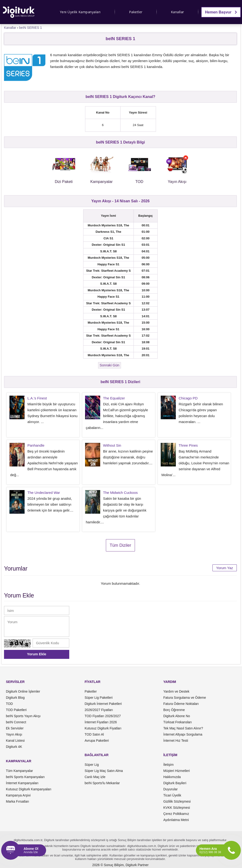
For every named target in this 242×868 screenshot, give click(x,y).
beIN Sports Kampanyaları (25, 777)
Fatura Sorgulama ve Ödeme (185, 698)
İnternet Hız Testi (176, 741)
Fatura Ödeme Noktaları (181, 704)
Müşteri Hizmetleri (177, 771)
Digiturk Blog (15, 698)
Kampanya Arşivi (18, 795)
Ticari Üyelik (172, 795)
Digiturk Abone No (177, 716)
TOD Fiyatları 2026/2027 (103, 716)
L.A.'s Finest (37, 398)
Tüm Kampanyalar (19, 771)
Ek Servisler (15, 728)
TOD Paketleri (16, 710)
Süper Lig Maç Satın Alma (104, 771)
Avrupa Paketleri (97, 741)
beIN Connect (16, 722)
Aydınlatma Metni (176, 820)
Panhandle (36, 445)
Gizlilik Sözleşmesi (177, 801)
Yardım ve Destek (176, 691)
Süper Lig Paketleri (99, 698)
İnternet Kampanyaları (22, 783)
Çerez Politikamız (176, 814)
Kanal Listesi (15, 741)
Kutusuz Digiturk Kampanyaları (29, 789)
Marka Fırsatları (17, 801)
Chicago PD (188, 398)
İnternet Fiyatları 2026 (101, 722)
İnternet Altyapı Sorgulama (183, 734)
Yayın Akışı (14, 734)
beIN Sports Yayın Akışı (23, 716)
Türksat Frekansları (178, 722)
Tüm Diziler (120, 545)
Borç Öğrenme (174, 710)
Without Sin (112, 445)
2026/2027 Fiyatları (99, 710)
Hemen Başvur (221, 12)
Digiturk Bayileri (175, 783)
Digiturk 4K (14, 747)
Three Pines (188, 445)
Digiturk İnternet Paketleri (103, 704)
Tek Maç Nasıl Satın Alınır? (183, 728)
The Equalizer (114, 398)
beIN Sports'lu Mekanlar (102, 783)
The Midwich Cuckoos (120, 493)
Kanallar (177, 12)
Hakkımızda (172, 777)
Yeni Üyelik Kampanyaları (80, 12)
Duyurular (171, 789)
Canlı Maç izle (95, 777)
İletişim (169, 765)
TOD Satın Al (94, 734)
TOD (9, 704)
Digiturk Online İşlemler (23, 691)
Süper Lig (92, 765)
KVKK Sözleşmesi (177, 808)
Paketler (136, 12)
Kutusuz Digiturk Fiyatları (103, 728)
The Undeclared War (44, 493)
